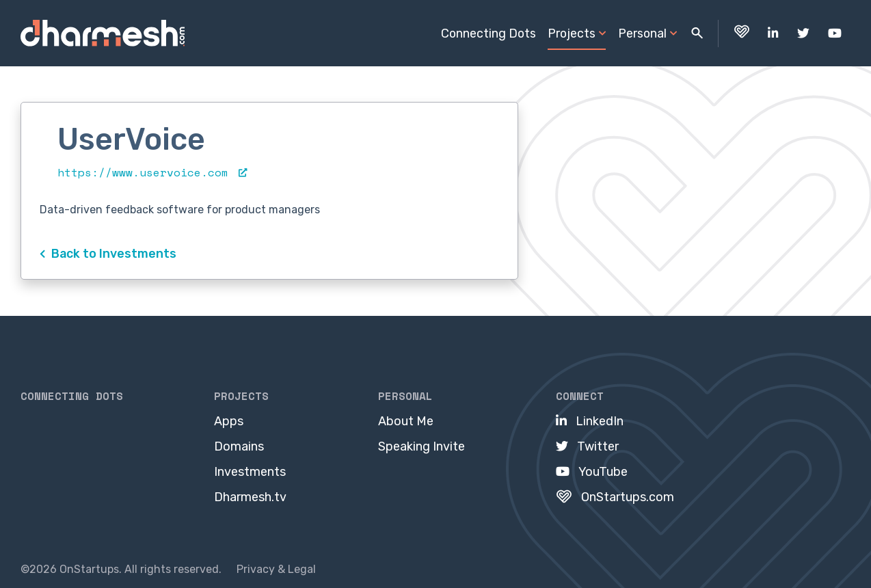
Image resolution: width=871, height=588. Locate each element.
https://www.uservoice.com (152, 172)
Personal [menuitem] (642, 33)
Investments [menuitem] (250, 472)
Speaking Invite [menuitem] (421, 446)
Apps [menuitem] (229, 421)
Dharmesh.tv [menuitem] (250, 497)
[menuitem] (741, 34)
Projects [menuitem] (572, 33)
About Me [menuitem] (406, 421)
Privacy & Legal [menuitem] (276, 569)
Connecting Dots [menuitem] (488, 33)
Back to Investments (108, 253)
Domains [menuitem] (239, 446)
